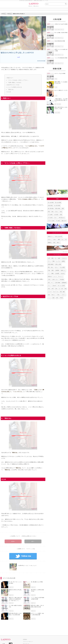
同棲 (53, 261)
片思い (59, 295)
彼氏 (53, 258)
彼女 (53, 212)
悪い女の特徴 (58, 202)
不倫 (49, 270)
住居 (56, 289)
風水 (54, 243)
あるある (63, 273)
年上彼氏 (58, 221)
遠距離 (63, 261)
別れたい (53, 295)
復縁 (53, 298)
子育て (49, 280)
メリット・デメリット (58, 276)
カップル (58, 261)
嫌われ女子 (64, 221)
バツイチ (50, 292)
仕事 (53, 289)
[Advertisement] (57, 152)
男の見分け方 (62, 218)
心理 (49, 258)
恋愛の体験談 (51, 264)
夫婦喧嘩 (57, 270)
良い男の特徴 (57, 205)
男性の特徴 (58, 209)
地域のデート (51, 236)
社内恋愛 (57, 273)
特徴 (61, 215)
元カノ (56, 218)
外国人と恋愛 (58, 264)
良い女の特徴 (51, 202)
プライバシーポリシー (28, 642)
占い (63, 239)
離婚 (53, 273)
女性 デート (51, 283)
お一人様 (61, 289)
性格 (66, 289)
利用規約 (25, 639)
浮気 (49, 212)
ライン (49, 286)
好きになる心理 (59, 236)
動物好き (50, 243)
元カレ (57, 212)
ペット (49, 298)
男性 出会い (51, 267)
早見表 (61, 298)
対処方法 (50, 276)
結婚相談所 (64, 283)
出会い (55, 239)
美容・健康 (62, 292)
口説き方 (54, 286)
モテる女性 (50, 218)
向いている (56, 292)
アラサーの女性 (51, 221)
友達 (49, 289)
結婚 (59, 258)
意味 (57, 298)
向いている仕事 (61, 286)
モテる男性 (50, 215)
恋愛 (63, 209)
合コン (57, 267)
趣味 (59, 239)
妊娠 (49, 295)
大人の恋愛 (62, 267)
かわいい (50, 239)
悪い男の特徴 (51, 209)
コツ (49, 273)
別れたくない (55, 280)
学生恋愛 (62, 280)
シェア (19, 57)
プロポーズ (64, 258)
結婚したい (63, 270)
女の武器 (56, 215)
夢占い (59, 243)
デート (49, 261)
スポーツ (64, 295)
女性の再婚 (58, 283)
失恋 (61, 212)
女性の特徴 (50, 205)
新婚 (53, 270)
